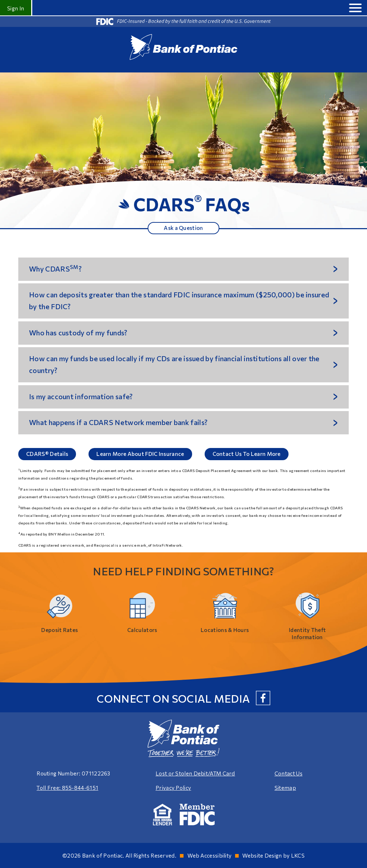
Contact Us (289, 773)
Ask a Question (183, 228)
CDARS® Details (47, 454)
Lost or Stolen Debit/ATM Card (195, 773)
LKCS (298, 855)
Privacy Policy (173, 788)
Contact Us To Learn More (247, 454)
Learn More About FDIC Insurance (140, 454)
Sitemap (285, 788)
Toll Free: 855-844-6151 (67, 788)
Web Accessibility (209, 855)
